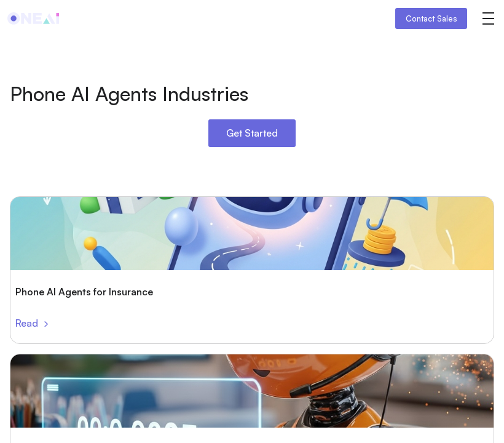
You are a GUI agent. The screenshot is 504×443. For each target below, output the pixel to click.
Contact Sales (431, 18)
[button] (488, 18)
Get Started (252, 133)
